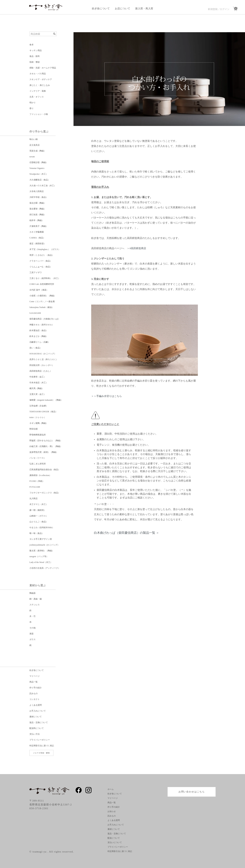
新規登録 (213, 9)
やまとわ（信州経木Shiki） (42, 527)
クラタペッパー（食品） (41, 261)
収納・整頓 (35, 62)
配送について (114, 838)
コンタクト (35, 699)
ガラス (32, 639)
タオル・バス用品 (38, 74)
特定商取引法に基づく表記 (42, 746)
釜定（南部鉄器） (38, 244)
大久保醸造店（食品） (40, 180)
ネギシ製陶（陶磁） (39, 423)
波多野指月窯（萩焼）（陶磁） (44, 452)
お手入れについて (38, 711)
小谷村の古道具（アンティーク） (45, 568)
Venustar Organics (37, 168)
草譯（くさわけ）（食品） (42, 255)
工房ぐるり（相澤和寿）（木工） (45, 278)
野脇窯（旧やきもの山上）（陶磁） (46, 441)
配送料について (37, 728)
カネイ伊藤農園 (37, 232)
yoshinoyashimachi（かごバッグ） (44, 545)
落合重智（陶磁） (38, 209)
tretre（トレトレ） (38, 417)
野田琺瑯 (34, 429)
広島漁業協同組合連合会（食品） (45, 470)
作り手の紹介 (36, 688)
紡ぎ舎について (101, 9)
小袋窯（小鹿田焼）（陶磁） (43, 296)
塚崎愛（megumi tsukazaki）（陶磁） (46, 400)
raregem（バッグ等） (39, 556)
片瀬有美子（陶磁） (39, 226)
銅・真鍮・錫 (36, 599)
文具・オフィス (37, 97)
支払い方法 (35, 734)
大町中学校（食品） (39, 197)
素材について (36, 717)
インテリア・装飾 (38, 91)
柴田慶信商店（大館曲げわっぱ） (45, 319)
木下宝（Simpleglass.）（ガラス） (45, 249)
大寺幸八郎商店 (37, 191)
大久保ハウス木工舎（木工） (43, 186)
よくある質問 (36, 705)
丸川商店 (34, 499)
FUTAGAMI (35, 487)
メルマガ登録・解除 (41, 753)
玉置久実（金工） (38, 394)
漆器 (31, 634)
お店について (122, 9)
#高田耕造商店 (138, 248)
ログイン (225, 9)
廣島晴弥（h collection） (40, 475)
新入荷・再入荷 (144, 9)
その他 (32, 628)
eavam (32, 157)
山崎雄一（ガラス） (39, 516)
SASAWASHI (35, 313)
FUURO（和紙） (37, 481)
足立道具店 (35, 145)
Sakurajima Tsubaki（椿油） (42, 307)
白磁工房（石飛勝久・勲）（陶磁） (46, 446)
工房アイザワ (36, 273)
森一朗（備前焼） (38, 510)
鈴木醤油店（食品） (39, 330)
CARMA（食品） (37, 238)
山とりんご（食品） (39, 522)
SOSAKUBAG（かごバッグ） (43, 354)
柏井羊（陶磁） (37, 220)
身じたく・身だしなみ (40, 85)
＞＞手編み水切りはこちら (107, 396)
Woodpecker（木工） (39, 174)
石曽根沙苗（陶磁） (39, 162)
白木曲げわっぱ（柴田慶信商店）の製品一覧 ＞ (126, 533)
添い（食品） (36, 348)
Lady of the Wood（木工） (41, 562)
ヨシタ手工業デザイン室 (41, 539)
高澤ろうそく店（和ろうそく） (44, 359)
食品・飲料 (35, 56)
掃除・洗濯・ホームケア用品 (43, 68)
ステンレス (35, 605)
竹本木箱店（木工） (39, 383)
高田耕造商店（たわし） (41, 371)
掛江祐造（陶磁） (38, 215)
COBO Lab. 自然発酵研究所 (42, 284)
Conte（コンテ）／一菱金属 (42, 301)
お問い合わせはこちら (192, 792)
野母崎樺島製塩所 (38, 435)
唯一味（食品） (37, 533)
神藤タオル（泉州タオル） (42, 325)
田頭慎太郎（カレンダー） (42, 365)
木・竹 (32, 616)
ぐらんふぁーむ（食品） (41, 267)
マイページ (35, 676)
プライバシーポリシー (40, 740)
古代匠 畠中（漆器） (39, 290)
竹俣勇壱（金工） (38, 377)
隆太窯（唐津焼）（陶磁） (42, 551)
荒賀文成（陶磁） (38, 151)
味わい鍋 (34, 139)
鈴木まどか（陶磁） (39, 336)
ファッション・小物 (39, 114)
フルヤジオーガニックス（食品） (45, 493)
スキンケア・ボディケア (41, 79)
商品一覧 (34, 682)
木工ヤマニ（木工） (39, 504)
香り (31, 108)
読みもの (34, 693)
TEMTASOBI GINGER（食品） (43, 412)
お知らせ (112, 811)
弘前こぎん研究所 (38, 464)
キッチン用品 (36, 50)
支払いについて (115, 842)
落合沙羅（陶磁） (38, 203)
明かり (32, 103)
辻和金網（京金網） (39, 406)
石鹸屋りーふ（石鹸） (40, 342)
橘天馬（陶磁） (37, 388)
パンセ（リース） (38, 458)
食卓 (31, 45)
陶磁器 (32, 593)
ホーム (111, 789)
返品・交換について (39, 722)
